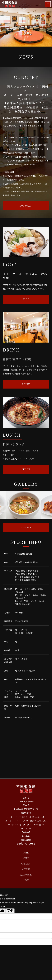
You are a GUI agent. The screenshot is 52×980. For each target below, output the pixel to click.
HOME (26, 853)
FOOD (26, 299)
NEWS (26, 880)
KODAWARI (26, 206)
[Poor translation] (10, 911)
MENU (26, 858)
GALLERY (26, 527)
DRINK (26, 384)
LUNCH (26, 469)
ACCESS (26, 869)
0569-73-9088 (22, 621)
